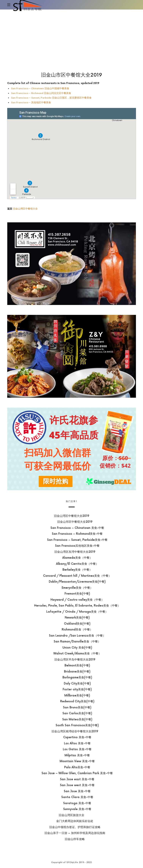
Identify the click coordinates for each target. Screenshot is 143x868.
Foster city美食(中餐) (77, 689)
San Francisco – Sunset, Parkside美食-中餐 (77, 540)
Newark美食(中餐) (77, 618)
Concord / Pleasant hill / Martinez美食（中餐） (77, 576)
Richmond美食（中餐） (77, 630)
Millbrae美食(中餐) (77, 695)
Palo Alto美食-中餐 (77, 767)
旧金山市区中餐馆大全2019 (75, 522)
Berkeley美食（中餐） (77, 570)
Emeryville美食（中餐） (77, 588)
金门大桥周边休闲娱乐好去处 (75, 821)
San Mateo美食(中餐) (77, 719)
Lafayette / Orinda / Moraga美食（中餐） (77, 612)
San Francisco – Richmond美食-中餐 (77, 534)
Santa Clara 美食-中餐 (77, 797)
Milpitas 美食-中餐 (77, 755)
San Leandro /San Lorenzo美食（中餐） (77, 636)
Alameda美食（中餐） (77, 558)
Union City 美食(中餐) (77, 647)
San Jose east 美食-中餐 (77, 779)
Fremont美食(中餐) (77, 594)
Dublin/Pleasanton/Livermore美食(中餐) (77, 582)
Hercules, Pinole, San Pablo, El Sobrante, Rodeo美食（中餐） (77, 606)
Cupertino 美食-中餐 (77, 737)
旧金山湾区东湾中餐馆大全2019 (75, 552)
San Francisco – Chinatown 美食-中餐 (77, 528)
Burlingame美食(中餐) (77, 678)
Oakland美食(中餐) (77, 624)
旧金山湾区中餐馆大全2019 (72, 516)
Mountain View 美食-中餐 (77, 761)
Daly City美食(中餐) (77, 683)
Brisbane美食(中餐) (77, 671)
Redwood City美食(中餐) (77, 701)
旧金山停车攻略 (75, 839)
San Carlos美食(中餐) (77, 713)
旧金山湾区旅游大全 (71, 815)
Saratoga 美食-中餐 (77, 803)
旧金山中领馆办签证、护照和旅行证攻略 (75, 827)
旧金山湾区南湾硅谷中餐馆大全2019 (75, 731)
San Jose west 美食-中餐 (77, 785)
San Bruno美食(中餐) (77, 707)
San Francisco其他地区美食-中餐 (77, 546)
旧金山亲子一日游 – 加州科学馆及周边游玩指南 (75, 833)
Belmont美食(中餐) (77, 666)
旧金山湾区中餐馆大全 (25, 209)
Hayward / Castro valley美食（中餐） (77, 600)
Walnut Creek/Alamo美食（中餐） (77, 654)
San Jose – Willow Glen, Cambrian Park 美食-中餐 (77, 773)
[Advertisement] (71, 38)
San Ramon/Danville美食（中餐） (77, 642)
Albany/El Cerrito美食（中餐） (77, 564)
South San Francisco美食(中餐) (77, 725)
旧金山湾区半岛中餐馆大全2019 (75, 659)
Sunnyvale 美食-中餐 (77, 809)
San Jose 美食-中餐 (77, 791)
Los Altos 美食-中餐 (77, 743)
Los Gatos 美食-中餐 (77, 749)
